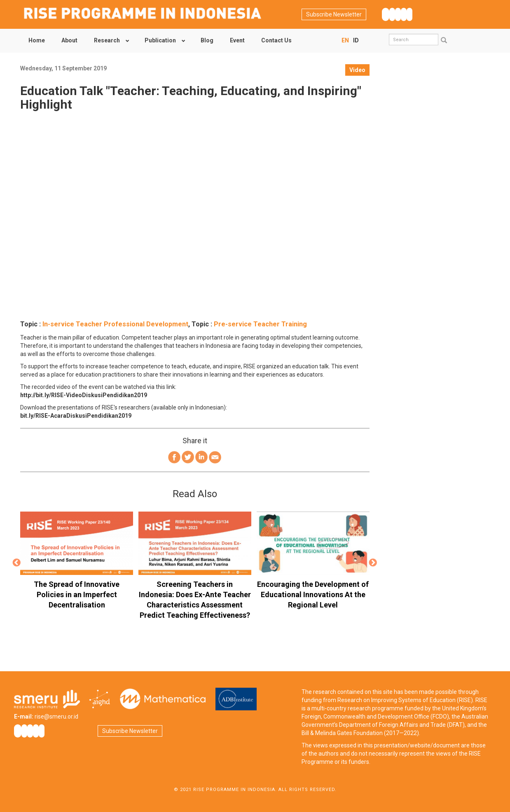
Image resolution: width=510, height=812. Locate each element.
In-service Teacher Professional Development (115, 324)
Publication (160, 40)
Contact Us (276, 40)
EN (345, 40)
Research (107, 40)
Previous (16, 563)
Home (37, 40)
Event (237, 40)
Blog (207, 40)
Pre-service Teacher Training (260, 324)
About (69, 40)
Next (373, 563)
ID (356, 40)
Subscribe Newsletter (334, 14)
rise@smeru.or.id (56, 717)
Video (357, 70)
